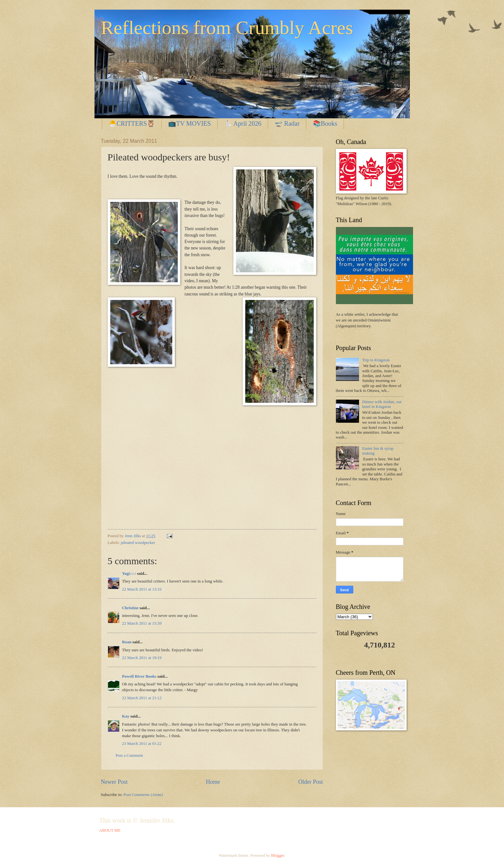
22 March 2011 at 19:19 (142, 658)
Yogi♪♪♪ (129, 574)
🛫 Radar (287, 123)
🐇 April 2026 (243, 123)
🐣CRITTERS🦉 (132, 123)
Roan (127, 642)
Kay (126, 716)
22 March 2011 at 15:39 (142, 623)
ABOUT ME (110, 830)
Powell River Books (139, 676)
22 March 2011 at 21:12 (142, 698)
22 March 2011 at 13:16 (142, 589)
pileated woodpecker (138, 543)
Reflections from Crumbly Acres (227, 28)
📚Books (325, 123)
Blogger (278, 855)
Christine (130, 608)
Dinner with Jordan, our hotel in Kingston (382, 404)
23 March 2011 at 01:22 (142, 744)
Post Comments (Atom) (143, 795)
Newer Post (114, 782)
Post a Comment (129, 755)
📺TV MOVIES (189, 123)
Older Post (311, 782)
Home (213, 782)
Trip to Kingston (376, 360)
